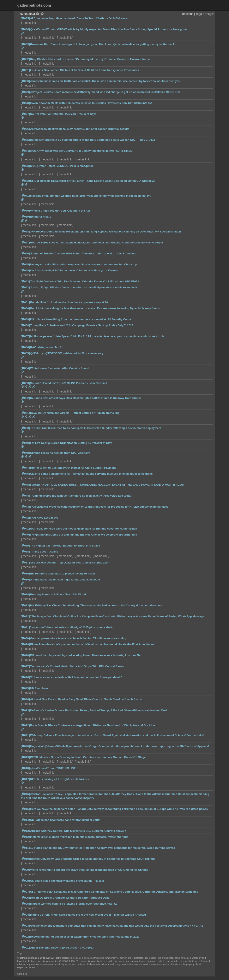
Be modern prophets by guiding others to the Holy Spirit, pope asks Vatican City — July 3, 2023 (93, 140)
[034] (25, 594)
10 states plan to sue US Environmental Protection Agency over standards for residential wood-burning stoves (103, 848)
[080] (25, 81)
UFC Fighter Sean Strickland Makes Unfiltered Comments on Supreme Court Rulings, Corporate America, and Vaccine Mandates (114, 892)
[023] (25, 710)
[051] (25, 413)
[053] (25, 383)
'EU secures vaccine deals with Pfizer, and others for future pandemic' (76, 677)
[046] (25, 474)
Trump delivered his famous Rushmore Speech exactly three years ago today (81, 496)
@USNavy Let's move (44, 518)
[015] (25, 809)
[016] (25, 794)
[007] (25, 892)
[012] (25, 837)
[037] (25, 563)
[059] (25, 319)
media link (29, 23)
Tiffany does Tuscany (44, 552)
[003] (25, 926)
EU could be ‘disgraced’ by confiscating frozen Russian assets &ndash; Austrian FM (85, 655)
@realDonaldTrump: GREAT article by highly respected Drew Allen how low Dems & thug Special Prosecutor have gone (109, 29)
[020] (25, 746)
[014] (25, 820)
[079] (25, 92)
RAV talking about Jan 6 (46, 347)
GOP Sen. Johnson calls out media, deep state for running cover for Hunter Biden (84, 529)
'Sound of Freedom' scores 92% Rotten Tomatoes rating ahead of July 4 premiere (83, 253)
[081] (25, 70)
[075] (25, 140)
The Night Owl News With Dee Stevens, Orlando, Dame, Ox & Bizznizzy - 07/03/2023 (85, 281)
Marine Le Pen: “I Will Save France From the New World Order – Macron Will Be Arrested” (89, 915)
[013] (25, 831)
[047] (25, 468)
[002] (25, 937)
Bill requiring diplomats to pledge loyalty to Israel (63, 574)
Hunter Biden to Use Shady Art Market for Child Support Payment (73, 468)
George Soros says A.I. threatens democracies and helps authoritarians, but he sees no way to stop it (97, 243)
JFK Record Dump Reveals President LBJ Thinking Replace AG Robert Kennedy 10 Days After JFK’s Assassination (106, 232)
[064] (25, 270)
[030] (25, 638)
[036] (25, 574)
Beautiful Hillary (41, 217)
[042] (25, 518)
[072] (25, 181)
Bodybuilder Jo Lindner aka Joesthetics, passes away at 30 (69, 302)
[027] (25, 666)
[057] (25, 336)
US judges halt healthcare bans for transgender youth (65, 820)
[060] (25, 308)
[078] (25, 103)
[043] (25, 507)
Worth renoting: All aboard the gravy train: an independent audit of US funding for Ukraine (89, 870)
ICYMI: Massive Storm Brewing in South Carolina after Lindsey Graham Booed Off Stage (88, 757)
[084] (25, 29)
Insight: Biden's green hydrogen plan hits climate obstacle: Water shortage (79, 837)
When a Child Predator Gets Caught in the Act (60, 211)
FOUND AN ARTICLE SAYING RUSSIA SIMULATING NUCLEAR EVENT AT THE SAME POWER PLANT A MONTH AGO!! (107, 485)
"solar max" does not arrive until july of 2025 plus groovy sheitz (72, 627)
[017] (25, 779)
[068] (25, 232)
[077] (25, 114)
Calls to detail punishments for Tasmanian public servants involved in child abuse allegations (91, 474)
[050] (25, 428)
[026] (25, 677)
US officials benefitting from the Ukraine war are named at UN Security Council (82, 319)
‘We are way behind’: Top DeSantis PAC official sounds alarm (70, 563)
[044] (25, 496)
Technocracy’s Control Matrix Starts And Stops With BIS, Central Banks (77, 666)
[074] (25, 151)
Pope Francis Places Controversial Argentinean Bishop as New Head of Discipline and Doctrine (93, 725)
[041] (25, 529)
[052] (25, 398)
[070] (25, 211)
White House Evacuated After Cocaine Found (60, 368)
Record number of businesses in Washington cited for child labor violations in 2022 (85, 937)
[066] (25, 253)
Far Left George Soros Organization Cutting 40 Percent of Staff (71, 443)
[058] (25, 325)
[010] (25, 859)
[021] (25, 735)
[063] (25, 281)
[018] (25, 768)
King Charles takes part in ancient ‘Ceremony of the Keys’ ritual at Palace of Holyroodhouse (90, 59)
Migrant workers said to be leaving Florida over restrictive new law (74, 904)
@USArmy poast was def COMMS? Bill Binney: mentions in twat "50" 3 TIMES (81, 151)
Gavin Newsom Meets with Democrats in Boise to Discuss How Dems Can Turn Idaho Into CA (91, 103)
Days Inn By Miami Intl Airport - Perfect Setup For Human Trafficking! (75, 413)
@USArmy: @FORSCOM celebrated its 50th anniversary (67, 353)
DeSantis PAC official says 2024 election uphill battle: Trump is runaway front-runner (86, 398)
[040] (25, 535)
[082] (25, 59)
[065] (25, 264)
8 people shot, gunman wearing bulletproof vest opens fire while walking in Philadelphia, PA (91, 196)
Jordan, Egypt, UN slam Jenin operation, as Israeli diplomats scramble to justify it (84, 287)
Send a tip (22, 974)
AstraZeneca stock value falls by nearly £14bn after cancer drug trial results (80, 129)
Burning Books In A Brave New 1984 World (58, 594)
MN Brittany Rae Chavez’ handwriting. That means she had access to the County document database (96, 605)
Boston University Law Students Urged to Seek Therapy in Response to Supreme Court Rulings (93, 859)
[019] (25, 757)
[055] (25, 353)
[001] (25, 948)
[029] (25, 644)
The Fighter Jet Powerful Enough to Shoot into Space (65, 546)
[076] (25, 129)
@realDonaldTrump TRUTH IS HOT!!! (54, 768)
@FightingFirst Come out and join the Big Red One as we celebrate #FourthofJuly (84, 535)
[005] (25, 904)
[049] (25, 443)
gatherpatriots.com (34, 5)
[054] (25, 368)
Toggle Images (205, 14)
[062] (25, 287)
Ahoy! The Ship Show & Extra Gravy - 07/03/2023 (62, 948)
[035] (25, 580)
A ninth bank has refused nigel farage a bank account (65, 580)
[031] (25, 627)
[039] (25, 546)
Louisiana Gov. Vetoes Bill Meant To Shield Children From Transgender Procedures (85, 70)
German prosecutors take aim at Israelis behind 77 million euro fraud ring (78, 638)
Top (20, 953)
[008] (25, 881)
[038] (25, 552)
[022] (25, 725)
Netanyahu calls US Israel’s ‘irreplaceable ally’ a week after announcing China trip (84, 264)
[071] (25, 196)
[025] (25, 688)
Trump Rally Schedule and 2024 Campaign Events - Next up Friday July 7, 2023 (82, 325)
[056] (25, 347)
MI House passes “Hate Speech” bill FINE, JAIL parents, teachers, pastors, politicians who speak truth (97, 336)
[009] (25, 870)
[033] (25, 605)
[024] (25, 699)
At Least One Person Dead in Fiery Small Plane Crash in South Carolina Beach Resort (86, 699)
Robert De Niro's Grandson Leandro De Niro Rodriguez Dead (70, 898)
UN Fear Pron (39, 688)
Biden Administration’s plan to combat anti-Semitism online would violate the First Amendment (92, 644)
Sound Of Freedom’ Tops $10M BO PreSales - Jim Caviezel (68, 383)
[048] (25, 453)
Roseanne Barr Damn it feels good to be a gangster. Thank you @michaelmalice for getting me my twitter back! (103, 44)
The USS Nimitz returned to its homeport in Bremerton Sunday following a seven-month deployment (96, 428)
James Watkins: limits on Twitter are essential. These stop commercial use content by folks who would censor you (105, 81)
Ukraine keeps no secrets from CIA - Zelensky (60, 453)
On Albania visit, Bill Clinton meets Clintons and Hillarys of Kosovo (74, 270)
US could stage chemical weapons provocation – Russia (67, 881)
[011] (25, 848)
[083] (25, 44)
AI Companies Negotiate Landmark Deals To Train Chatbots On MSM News (79, 18)
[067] (25, 243)
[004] (25, 915)
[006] (25, 898)
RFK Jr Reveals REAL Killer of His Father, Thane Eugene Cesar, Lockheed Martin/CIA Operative (92, 181)
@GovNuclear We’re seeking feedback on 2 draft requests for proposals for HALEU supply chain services (99, 507)
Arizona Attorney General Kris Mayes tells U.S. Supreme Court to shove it (78, 831)
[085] (25, 18)
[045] (25, 485)
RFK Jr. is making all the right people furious (59, 779)
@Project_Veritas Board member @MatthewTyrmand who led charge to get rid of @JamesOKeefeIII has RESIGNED (105, 92)
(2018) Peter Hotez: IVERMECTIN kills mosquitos (62, 166)
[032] (25, 616)
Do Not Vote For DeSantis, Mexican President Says (63, 114)
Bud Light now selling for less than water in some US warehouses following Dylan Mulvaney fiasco (95, 308)
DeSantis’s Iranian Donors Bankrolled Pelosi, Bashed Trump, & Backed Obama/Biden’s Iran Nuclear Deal (99, 710)
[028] (25, 655)
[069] (25, 217)
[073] (25, 166)
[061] (25, 302)
